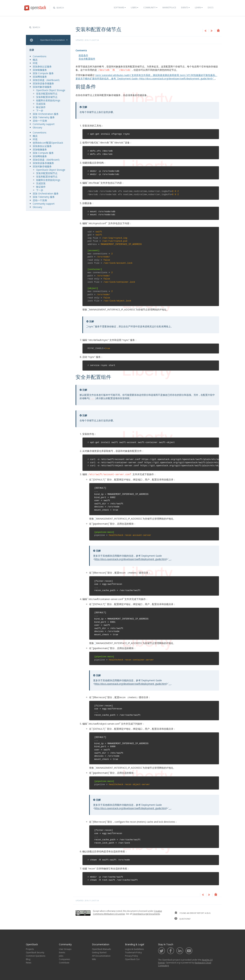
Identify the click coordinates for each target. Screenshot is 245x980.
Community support (44, 124)
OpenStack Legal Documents (146, 913)
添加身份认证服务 (42, 66)
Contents (81, 50)
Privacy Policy (131, 955)
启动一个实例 (40, 121)
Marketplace (169, 8)
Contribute (64, 962)
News (29, 962)
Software (120, 8)
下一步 (40, 110)
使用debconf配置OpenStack (48, 143)
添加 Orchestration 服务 (46, 114)
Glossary (37, 127)
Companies (64, 959)
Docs (211, 8)
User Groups (65, 949)
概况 (35, 60)
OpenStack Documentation (54, 40)
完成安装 (41, 104)
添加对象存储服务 (42, 87)
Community (150, 8)
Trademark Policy (133, 952)
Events (185, 8)
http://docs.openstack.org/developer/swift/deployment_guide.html (131, 559)
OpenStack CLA (132, 959)
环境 (35, 63)
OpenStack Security (35, 952)
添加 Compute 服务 (43, 73)
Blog (28, 959)
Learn (199, 8)
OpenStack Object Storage (51, 90)
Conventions (40, 56)
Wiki (94, 959)
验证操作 (41, 107)
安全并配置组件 (87, 59)
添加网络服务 (40, 77)
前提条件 (83, 55)
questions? (182, 918)
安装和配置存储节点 (47, 97)
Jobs (61, 955)
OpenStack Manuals (101, 949)
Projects (30, 949)
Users (135, 8)
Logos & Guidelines (134, 949)
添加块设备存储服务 (43, 83)
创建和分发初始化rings (48, 100)
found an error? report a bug (193, 912)
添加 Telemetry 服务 (44, 117)
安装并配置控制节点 (47, 94)
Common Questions (36, 955)
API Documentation (101, 955)
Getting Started (99, 952)
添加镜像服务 (40, 70)
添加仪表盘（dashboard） (47, 80)
